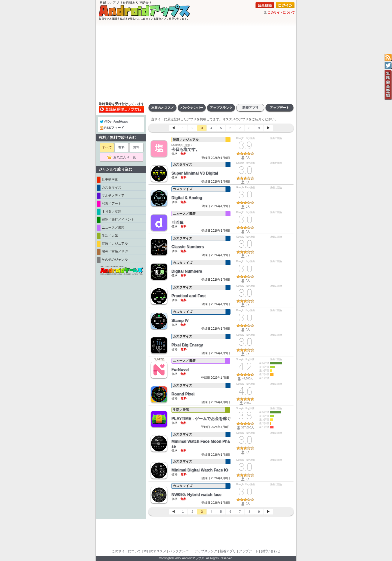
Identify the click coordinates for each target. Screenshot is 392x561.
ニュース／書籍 (184, 214)
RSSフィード (112, 128)
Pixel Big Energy (187, 345)
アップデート (279, 108)
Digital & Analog (187, 198)
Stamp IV (180, 321)
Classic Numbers (188, 247)
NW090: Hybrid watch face (196, 495)
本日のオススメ (163, 108)
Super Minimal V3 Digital (195, 173)
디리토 (177, 222)
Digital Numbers (187, 271)
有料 (121, 147)
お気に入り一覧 (123, 157)
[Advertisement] (196, 64)
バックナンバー (192, 108)
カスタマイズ (182, 164)
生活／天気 (181, 410)
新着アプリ (250, 108)
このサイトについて (281, 13)
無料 (136, 147)
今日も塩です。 (185, 149)
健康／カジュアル (186, 140)
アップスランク (221, 108)
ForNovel (180, 370)
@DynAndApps (114, 121)
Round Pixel (183, 394)
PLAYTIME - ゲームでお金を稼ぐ (201, 419)
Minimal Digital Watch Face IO (200, 470)
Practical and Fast (189, 296)
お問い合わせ (270, 551)
